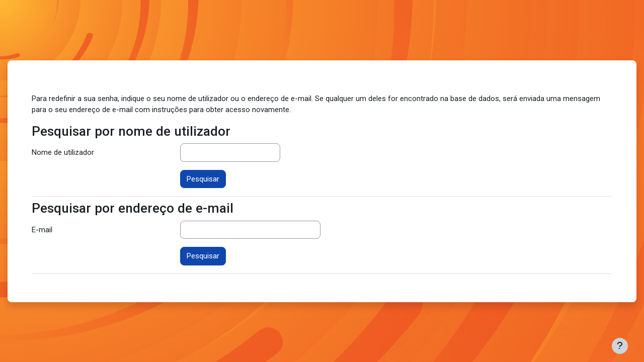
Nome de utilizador (63, 152)
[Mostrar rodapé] (620, 346)
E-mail (42, 230)
